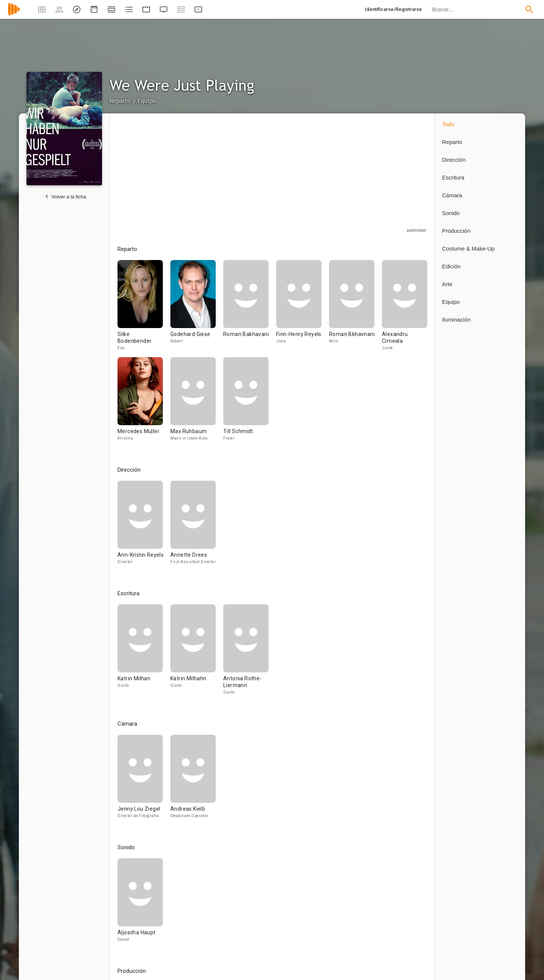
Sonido (451, 213)
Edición (451, 266)
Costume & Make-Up (468, 248)
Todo (448, 124)
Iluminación (456, 320)
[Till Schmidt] (246, 402)
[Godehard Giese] (197, 309)
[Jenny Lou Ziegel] (144, 780)
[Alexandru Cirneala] (405, 309)
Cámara (452, 195)
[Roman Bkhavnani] (355, 309)
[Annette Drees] (193, 526)
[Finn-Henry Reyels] (303, 309)
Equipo (451, 302)
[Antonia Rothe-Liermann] (246, 653)
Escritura (453, 177)
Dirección (454, 160)
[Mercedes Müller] (144, 402)
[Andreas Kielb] (193, 780)
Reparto (452, 142)
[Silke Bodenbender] (144, 309)
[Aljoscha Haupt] (140, 903)
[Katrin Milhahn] (197, 653)
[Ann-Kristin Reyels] (144, 526)
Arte (447, 284)
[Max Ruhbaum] (197, 402)
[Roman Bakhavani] (250, 309)
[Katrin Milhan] (144, 653)
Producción (456, 231)
